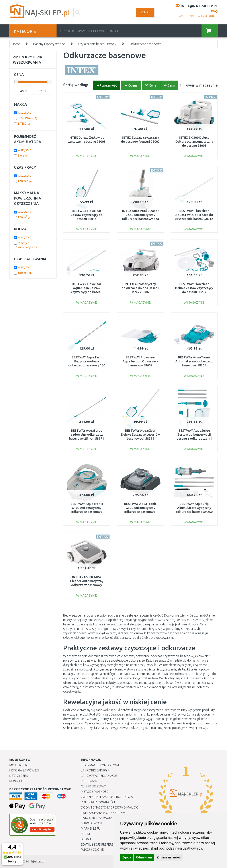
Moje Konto (19, 765)
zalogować (187, 16)
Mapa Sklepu (91, 828)
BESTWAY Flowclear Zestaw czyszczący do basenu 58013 (87, 215)
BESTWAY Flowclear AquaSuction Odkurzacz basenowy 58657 (140, 361)
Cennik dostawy (72, 31)
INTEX (24, 124)
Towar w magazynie (201, 85)
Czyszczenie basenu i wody (97, 44)
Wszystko (24, 113)
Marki (85, 834)
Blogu (86, 839)
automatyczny (29, 247)
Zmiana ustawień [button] (169, 857)
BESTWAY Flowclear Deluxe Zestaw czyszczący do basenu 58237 (194, 288)
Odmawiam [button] (144, 857)
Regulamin (96, 31)
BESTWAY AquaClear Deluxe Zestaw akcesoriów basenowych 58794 (140, 435)
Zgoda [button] (127, 857)
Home (16, 44)
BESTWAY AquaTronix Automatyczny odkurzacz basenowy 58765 (194, 361)
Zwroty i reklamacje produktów (107, 797)
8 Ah (22, 156)
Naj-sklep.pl (37, 861)
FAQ (214, 11)
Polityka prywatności (98, 802)
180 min (25, 273)
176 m (24, 217)
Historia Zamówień (24, 770)
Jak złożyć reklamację (99, 776)
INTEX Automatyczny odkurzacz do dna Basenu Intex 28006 (140, 288)
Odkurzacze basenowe (145, 44)
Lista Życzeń (19, 776)
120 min (25, 181)
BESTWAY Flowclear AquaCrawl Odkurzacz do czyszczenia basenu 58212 (194, 215)
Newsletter (18, 781)
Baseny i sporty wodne (49, 44)
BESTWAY (27, 118)
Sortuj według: (76, 85)
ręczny (24, 243)
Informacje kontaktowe (100, 765)
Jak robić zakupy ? (95, 770)
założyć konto (207, 16)
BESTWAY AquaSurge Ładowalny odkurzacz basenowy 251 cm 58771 (87, 435)
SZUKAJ (145, 12)
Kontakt (113, 31)
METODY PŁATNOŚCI (95, 792)
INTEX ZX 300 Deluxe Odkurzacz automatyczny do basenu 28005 (194, 142)
